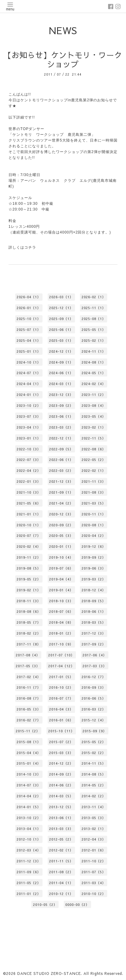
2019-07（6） (61, 568)
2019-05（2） (29, 579)
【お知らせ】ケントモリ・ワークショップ (63, 60)
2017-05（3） (28, 666)
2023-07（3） (29, 416)
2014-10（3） (29, 774)
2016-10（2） (61, 687)
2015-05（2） (94, 742)
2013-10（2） (29, 818)
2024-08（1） (94, 362)
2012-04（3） (94, 839)
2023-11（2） (94, 395)
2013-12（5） (61, 807)
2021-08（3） (94, 492)
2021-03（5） (94, 503)
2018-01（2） (61, 633)
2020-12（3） (61, 514)
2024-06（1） (61, 373)
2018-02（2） (29, 633)
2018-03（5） (94, 622)
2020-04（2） (94, 536)
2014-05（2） (94, 785)
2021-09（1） (61, 492)
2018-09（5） (94, 601)
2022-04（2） (29, 470)
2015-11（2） (28, 731)
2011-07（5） (94, 872)
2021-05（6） (29, 503)
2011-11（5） (61, 861)
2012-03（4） (29, 850)
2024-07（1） (29, 373)
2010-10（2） (94, 894)
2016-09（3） (94, 687)
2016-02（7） (29, 720)
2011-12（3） (29, 861)
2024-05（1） (94, 373)
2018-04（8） (61, 622)
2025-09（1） (61, 319)
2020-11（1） (94, 514)
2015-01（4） (29, 763)
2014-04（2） (29, 796)
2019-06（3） (94, 568)
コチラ (30, 247)
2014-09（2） (61, 774)
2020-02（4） (29, 546)
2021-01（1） (29, 514)
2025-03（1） (61, 340)
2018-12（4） (94, 590)
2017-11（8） (29, 644)
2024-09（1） (61, 362)
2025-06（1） (61, 330)
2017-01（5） (61, 677)
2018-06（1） (94, 611)
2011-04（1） (61, 883)
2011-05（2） (29, 883)
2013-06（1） (61, 818)
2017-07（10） (61, 655)
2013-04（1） (29, 829)
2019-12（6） (94, 546)
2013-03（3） (61, 829)
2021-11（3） (94, 481)
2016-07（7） (61, 698)
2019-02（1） (29, 590)
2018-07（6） (61, 611)
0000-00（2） (77, 905)
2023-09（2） (61, 405)
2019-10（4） (61, 557)
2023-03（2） (61, 427)
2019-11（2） (29, 557)
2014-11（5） (94, 763)
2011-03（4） (94, 883)
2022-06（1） (61, 460)
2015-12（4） (94, 720)
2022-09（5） (61, 449)
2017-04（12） (61, 666)
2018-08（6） (29, 611)
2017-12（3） (94, 633)
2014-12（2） (61, 763)
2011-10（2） (94, 861)
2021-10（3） (29, 492)
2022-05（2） (94, 460)
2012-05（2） (61, 839)
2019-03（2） (94, 579)
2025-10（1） (29, 319)
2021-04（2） (61, 503)
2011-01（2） (29, 894)
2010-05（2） (45, 905)
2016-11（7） (29, 687)
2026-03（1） (61, 297)
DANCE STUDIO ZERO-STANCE (49, 973)
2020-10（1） (29, 525)
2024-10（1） (29, 362)
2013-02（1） (94, 829)
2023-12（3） (61, 395)
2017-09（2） (94, 644)
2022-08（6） (94, 449)
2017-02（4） (29, 677)
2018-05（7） (29, 622)
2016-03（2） (94, 709)
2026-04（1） (29, 297)
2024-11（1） (94, 351)
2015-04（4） (29, 753)
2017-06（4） (95, 655)
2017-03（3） (95, 666)
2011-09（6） (29, 872)
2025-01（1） (29, 351)
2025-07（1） (29, 330)
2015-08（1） (29, 742)
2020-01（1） (61, 546)
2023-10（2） (29, 405)
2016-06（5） (94, 698)
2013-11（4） (94, 807)
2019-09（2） (94, 557)
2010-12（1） (61, 894)
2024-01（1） (29, 395)
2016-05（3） (29, 709)
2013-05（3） (94, 818)
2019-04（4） (61, 579)
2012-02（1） (61, 850)
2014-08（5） (94, 774)
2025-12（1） (61, 308)
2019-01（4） (61, 590)
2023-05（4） (94, 416)
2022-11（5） (94, 438)
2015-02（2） (94, 753)
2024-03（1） (61, 384)
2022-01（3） (29, 481)
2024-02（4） (94, 384)
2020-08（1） (94, 525)
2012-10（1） (29, 839)
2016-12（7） (94, 677)
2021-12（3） (61, 481)
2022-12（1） (61, 438)
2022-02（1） (94, 470)
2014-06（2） (61, 785)
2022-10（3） (29, 449)
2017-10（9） (61, 644)
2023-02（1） (94, 427)
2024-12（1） (61, 351)
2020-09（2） (61, 525)
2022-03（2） (61, 470)
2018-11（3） (29, 601)
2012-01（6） (94, 850)
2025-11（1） (94, 308)
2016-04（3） (61, 709)
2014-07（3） (29, 785)
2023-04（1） (29, 427)
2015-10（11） (61, 731)
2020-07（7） (29, 536)
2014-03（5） (61, 796)
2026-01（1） (29, 308)
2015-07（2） (61, 742)
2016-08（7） (29, 698)
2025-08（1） (94, 319)
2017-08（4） (28, 655)
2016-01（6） (61, 720)
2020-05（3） (61, 536)
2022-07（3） (29, 460)
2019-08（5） (29, 568)
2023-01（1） (29, 438)
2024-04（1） (29, 384)
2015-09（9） (95, 731)
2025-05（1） (94, 330)
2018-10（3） (61, 601)
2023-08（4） (94, 405)
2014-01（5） (29, 807)
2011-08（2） (61, 872)
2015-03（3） (61, 753)
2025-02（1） (94, 340)
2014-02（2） (94, 796)
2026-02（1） (94, 297)
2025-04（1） (29, 340)
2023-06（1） (61, 416)
